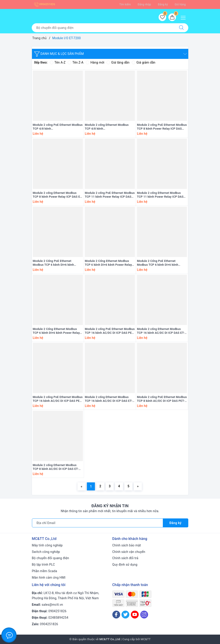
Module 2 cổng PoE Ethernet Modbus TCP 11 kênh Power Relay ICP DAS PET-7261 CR (110, 195)
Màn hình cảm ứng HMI (49, 578)
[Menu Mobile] (184, 17)
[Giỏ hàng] (172, 17)
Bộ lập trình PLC (43, 565)
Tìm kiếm (125, 4)
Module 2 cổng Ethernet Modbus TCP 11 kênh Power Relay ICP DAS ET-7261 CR (160, 195)
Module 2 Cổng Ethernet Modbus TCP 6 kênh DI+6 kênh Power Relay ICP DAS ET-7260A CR (108, 263)
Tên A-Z (58, 62)
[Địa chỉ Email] (97, 523)
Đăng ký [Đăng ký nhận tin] (176, 523)
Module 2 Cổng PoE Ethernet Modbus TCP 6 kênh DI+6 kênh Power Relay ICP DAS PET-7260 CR (160, 263)
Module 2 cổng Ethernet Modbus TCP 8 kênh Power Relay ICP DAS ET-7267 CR (58, 195)
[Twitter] (125, 615)
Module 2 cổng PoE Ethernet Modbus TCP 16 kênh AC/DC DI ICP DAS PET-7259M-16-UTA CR (110, 331)
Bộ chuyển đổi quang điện (51, 558)
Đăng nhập (145, 4)
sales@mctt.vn (52, 605)
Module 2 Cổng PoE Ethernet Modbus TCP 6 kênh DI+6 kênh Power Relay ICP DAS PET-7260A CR (57, 263)
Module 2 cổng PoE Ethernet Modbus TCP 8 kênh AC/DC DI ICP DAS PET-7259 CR (162, 399)
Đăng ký (163, 4)
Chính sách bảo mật (127, 545)
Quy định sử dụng (125, 565)
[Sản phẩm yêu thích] (162, 17)
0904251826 (45, 4)
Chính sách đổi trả (125, 558)
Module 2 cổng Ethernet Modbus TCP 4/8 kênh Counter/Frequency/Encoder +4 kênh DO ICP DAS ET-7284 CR (110, 127)
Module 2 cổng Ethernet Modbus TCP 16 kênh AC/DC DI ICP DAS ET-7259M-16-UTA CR (161, 331)
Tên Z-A (75, 62)
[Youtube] (135, 615)
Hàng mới (95, 62)
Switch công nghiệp (46, 552)
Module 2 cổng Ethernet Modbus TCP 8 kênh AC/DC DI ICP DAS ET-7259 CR (56, 467)
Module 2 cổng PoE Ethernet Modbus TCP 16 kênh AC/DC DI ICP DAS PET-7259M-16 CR (58, 399)
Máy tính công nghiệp (47, 545)
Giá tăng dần (118, 62)
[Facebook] (116, 615)
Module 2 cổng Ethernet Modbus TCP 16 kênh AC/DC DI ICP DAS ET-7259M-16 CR (109, 399)
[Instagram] (144, 615)
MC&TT (146, 639)
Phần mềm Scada (45, 571)
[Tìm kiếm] (181, 28)
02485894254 (58, 618)
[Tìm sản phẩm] (103, 28)
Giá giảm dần (144, 62)
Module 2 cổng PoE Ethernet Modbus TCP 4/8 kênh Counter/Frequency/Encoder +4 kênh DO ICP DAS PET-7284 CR (58, 127)
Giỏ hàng (180, 4)
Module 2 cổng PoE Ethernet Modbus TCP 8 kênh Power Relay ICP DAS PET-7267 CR (162, 127)
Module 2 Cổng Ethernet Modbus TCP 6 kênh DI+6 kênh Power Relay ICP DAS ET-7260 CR (56, 331)
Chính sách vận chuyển (129, 552)
